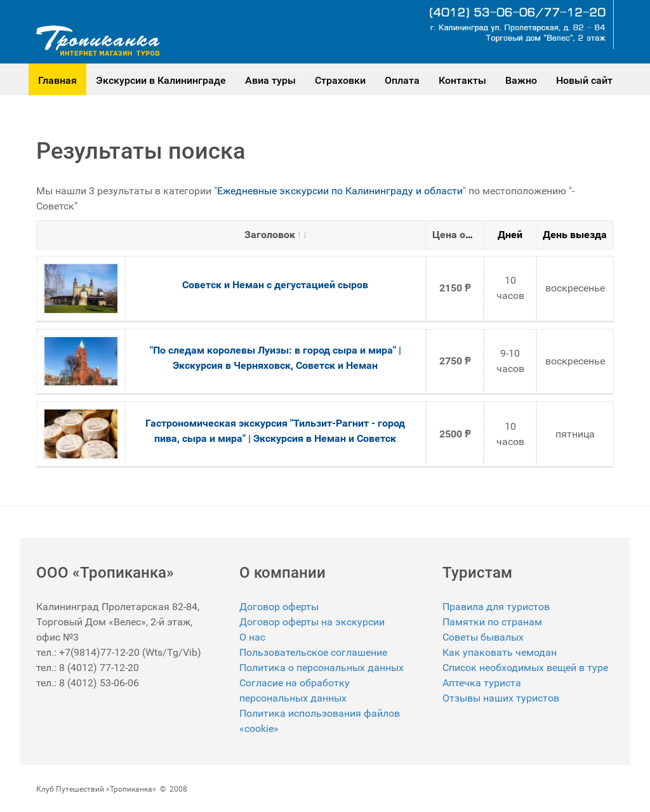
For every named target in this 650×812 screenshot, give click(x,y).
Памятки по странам (492, 622)
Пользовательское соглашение (313, 652)
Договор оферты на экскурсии (312, 622)
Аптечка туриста (482, 683)
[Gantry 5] (98, 41)
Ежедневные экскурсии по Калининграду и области (340, 191)
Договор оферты (279, 607)
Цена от (457, 235)
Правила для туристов (496, 607)
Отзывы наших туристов (501, 698)
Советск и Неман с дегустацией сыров (275, 285)
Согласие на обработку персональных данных (295, 690)
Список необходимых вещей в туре (525, 668)
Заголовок (275, 235)
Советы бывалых (483, 637)
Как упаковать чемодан (500, 652)
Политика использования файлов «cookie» (320, 721)
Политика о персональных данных (322, 668)
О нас (252, 637)
